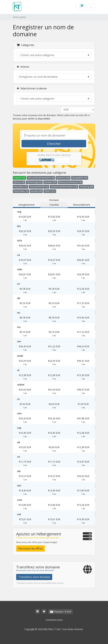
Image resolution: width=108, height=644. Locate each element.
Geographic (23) (80, 178)
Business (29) (63, 178)
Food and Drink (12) (39, 187)
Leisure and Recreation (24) (64, 187)
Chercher (54, 144)
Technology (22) (34, 182)
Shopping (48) (86, 187)
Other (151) (50, 191)
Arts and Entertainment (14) (41, 178)
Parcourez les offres (30, 548)
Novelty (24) (36, 191)
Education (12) (20, 187)
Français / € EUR (60, 612)
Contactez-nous (54, 620)
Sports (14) (19, 182)
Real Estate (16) (21, 191)
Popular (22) (19, 178)
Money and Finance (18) (70, 182)
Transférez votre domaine (34, 577)
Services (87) (50, 182)
